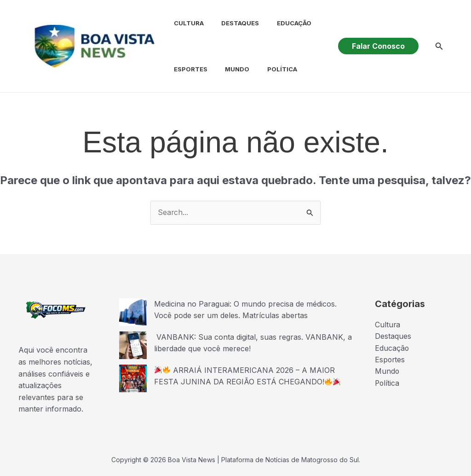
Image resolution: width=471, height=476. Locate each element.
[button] (378, 46)
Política (268, 69)
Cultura (181, 23)
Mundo (227, 69)
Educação (280, 23)
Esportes (183, 69)
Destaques (230, 23)
